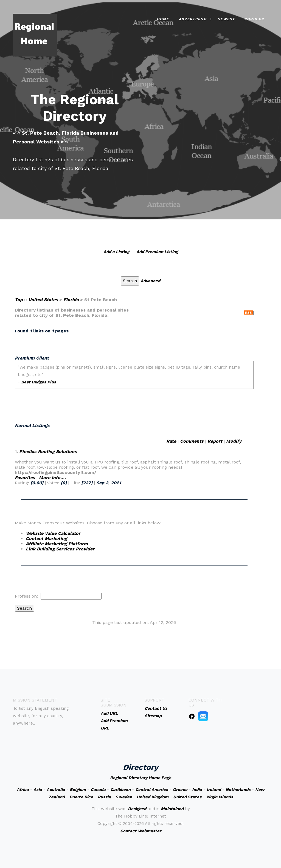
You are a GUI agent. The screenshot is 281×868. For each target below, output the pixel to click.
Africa (23, 790)
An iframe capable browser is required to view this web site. (134, 385)
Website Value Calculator (53, 533)
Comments (192, 441)
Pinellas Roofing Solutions (48, 452)
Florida (71, 300)
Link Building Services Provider (60, 549)
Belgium (78, 790)
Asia (38, 790)
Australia (56, 790)
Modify (234, 441)
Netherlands (238, 790)
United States (43, 300)
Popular (254, 19)
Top (19, 300)
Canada (98, 790)
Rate (171, 441)
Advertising (193, 19)
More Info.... (52, 478)
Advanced (150, 281)
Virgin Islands (220, 797)
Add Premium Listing (157, 252)
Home (163, 19)
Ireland (214, 790)
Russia (104, 797)
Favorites (25, 478)
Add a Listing (116, 252)
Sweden (124, 797)
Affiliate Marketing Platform (57, 544)
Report (215, 441)
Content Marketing (46, 538)
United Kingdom (153, 797)
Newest (226, 19)
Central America (152, 790)
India (197, 790)
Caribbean (120, 790)
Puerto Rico (81, 797)
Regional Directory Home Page (141, 778)
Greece (180, 790)
